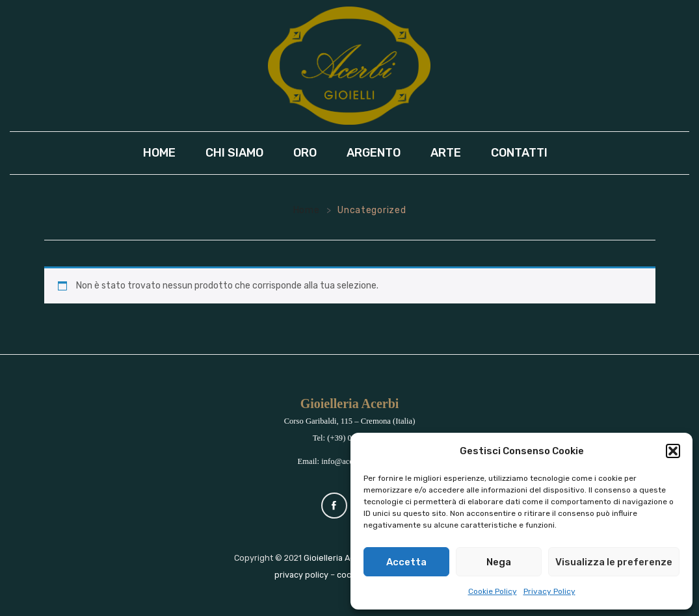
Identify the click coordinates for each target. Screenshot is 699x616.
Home (307, 210)
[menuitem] (164, 153)
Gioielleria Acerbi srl (343, 558)
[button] (673, 451)
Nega (499, 562)
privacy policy (301, 575)
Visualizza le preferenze (614, 562)
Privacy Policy (549, 591)
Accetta (406, 562)
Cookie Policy (493, 591)
